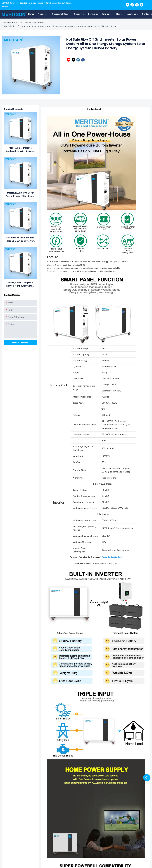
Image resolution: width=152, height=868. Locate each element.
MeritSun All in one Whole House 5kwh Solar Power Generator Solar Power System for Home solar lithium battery (20, 239)
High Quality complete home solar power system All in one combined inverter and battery (20, 284)
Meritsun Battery (10, 23)
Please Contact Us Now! (112, 557)
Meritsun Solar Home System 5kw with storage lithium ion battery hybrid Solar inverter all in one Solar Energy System (20, 150)
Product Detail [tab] (94, 109)
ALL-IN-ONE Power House (32, 23)
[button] (151, 14)
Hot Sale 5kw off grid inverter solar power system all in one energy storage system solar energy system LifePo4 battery (60, 26)
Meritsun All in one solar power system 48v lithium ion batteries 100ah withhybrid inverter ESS (20, 194)
